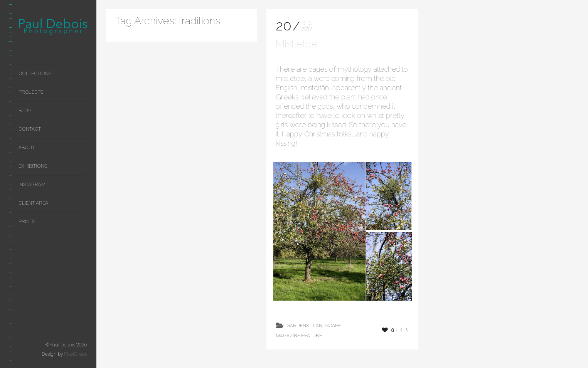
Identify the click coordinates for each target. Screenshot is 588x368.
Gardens (298, 325)
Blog (25, 110)
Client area (33, 203)
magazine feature (299, 335)
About (27, 147)
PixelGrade (76, 354)
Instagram (32, 184)
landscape (327, 325)
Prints (27, 221)
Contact (30, 129)
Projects (31, 92)
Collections (35, 73)
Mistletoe (297, 44)
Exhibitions (33, 166)
